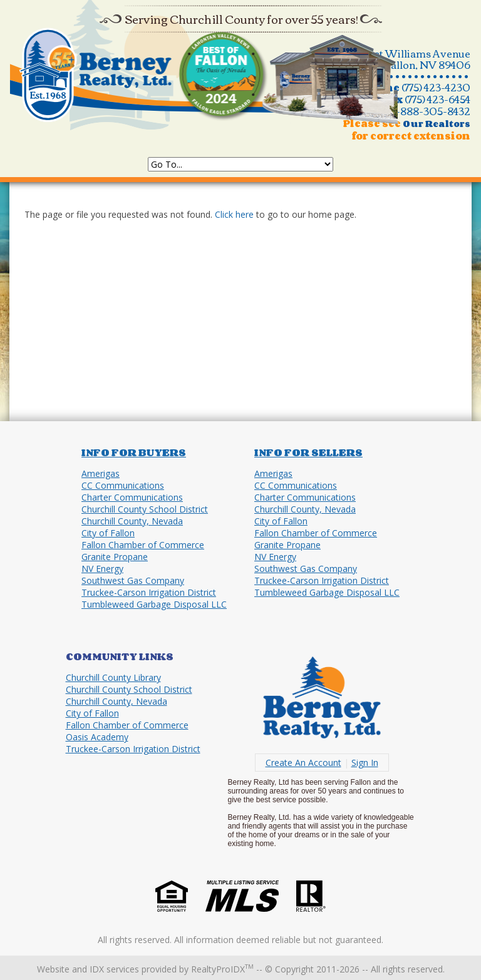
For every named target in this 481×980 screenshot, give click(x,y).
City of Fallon (108, 533)
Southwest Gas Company (133, 580)
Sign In (365, 763)
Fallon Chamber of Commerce (143, 545)
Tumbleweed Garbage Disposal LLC (154, 604)
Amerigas (101, 473)
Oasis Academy (97, 737)
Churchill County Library (113, 677)
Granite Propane (115, 557)
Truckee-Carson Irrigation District (149, 592)
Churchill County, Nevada (132, 521)
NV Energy (102, 569)
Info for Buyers (134, 452)
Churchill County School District (145, 509)
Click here (234, 214)
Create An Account (303, 763)
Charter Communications (132, 497)
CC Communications (123, 485)
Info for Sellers (308, 452)
